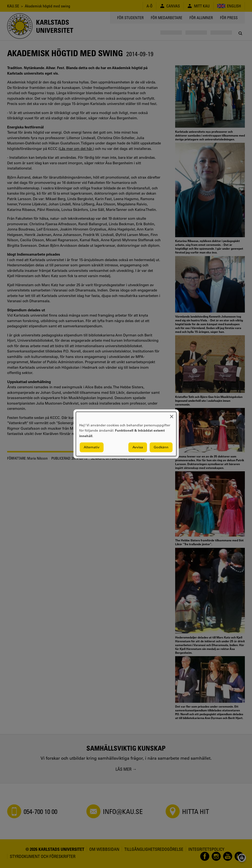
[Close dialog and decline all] (172, 415)
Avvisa (138, 447)
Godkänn (161, 447)
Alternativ (92, 447)
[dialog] (126, 434)
